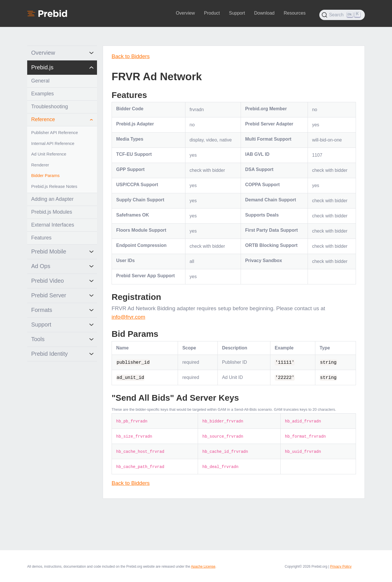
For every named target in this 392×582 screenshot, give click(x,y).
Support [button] (237, 13)
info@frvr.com (128, 317)
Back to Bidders (131, 56)
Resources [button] (294, 13)
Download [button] (264, 13)
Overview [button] (185, 13)
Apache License (203, 567)
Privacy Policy (341, 567)
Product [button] (212, 13)
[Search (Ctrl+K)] (342, 15)
